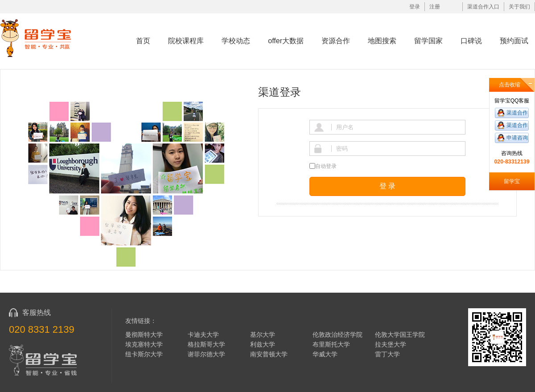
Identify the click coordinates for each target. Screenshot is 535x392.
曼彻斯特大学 (144, 335)
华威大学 (325, 354)
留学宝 (512, 181)
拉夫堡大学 (391, 344)
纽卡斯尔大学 (144, 354)
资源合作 (336, 41)
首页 (143, 41)
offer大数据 (286, 41)
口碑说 (471, 41)
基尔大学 (263, 335)
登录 (415, 7)
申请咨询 (517, 138)
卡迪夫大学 (203, 335)
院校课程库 (186, 41)
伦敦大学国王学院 (400, 335)
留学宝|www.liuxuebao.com (42, 38)
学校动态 (236, 41)
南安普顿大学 (269, 354)
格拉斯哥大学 (206, 344)
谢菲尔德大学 (206, 354)
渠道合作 (517, 113)
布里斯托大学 (331, 344)
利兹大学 (263, 344)
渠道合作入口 (483, 7)
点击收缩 (510, 85)
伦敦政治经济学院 (337, 335)
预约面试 (514, 41)
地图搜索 (382, 41)
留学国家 (428, 41)
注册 (435, 7)
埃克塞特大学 (144, 344)
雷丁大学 (387, 354)
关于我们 (519, 7)
